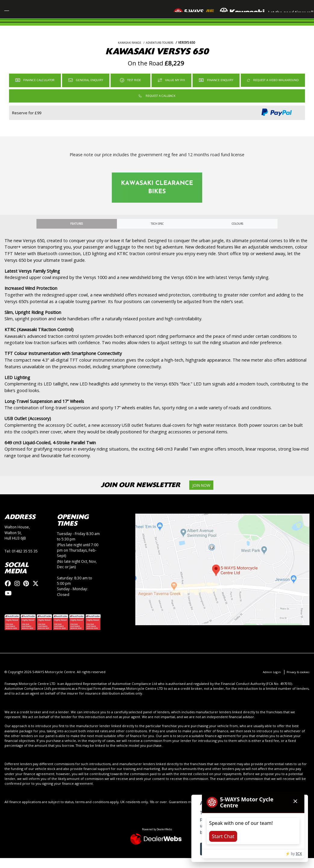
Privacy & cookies (296, 682)
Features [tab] (77, 232)
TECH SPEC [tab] (157, 232)
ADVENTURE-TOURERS (161, 49)
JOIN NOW (204, 494)
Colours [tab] (237, 232)
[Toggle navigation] (10, 13)
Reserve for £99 (27, 121)
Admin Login (266, 682)
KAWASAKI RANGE (126, 49)
